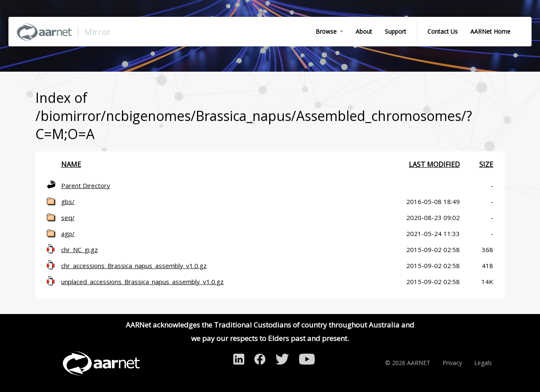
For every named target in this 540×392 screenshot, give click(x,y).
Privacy (452, 363)
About (364, 31)
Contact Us (443, 31)
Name (71, 164)
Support (396, 31)
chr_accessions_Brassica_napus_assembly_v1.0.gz (134, 266)
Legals (483, 363)
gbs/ (68, 201)
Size (486, 164)
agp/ (68, 234)
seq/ (68, 217)
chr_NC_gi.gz (80, 250)
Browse (326, 31)
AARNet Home (490, 31)
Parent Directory (86, 185)
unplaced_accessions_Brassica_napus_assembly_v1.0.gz (142, 282)
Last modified (434, 164)
